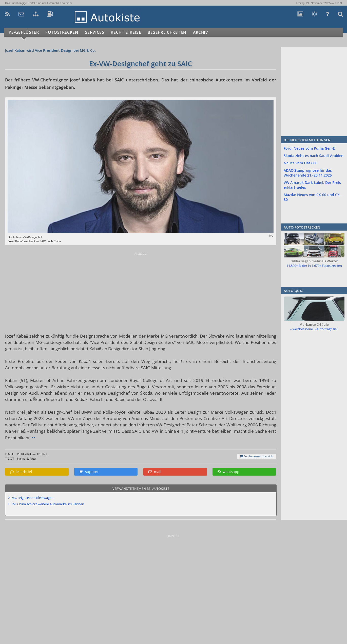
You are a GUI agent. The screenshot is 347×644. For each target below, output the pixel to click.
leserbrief (21, 472)
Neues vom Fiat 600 (301, 163)
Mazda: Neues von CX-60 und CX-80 (312, 197)
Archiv (210, 32)
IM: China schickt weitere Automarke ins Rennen (48, 504)
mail (155, 472)
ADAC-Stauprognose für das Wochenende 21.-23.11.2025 (308, 173)
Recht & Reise (129, 32)
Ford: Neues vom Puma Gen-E (309, 148)
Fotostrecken (63, 32)
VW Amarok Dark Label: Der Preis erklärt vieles (312, 185)
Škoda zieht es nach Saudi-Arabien (314, 156)
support (89, 472)
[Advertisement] (141, 291)
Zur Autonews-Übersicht (257, 456)
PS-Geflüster (24, 32)
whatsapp (228, 472)
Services (97, 32)
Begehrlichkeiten (173, 32)
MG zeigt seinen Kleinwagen (33, 498)
